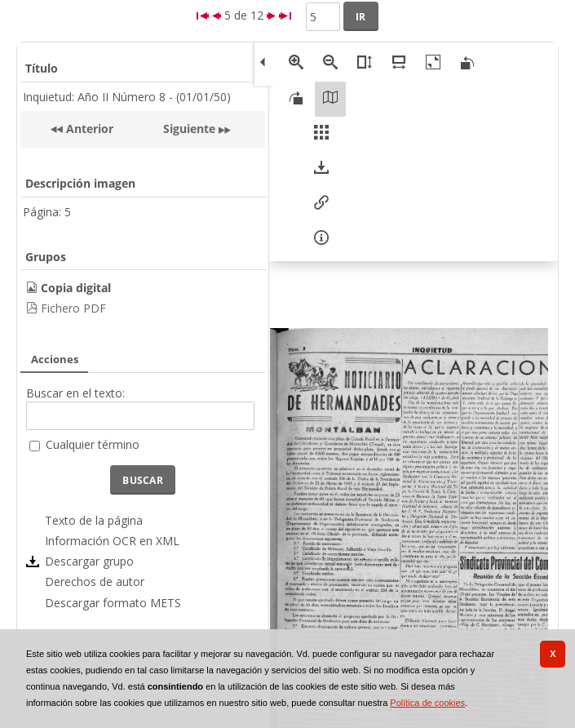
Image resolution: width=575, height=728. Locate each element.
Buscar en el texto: (75, 393)
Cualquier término (93, 444)
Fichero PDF (73, 308)
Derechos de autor (95, 582)
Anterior (88, 129)
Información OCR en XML (112, 541)
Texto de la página (94, 520)
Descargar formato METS (113, 603)
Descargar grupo (89, 561)
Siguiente (189, 129)
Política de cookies (427, 703)
